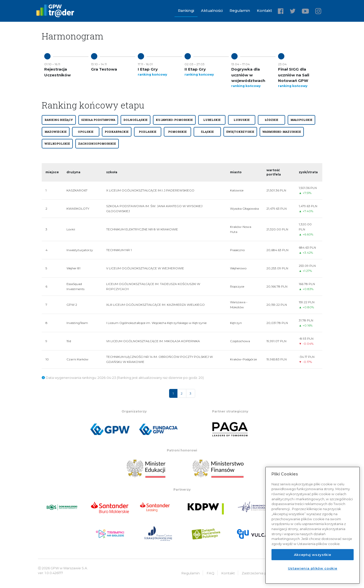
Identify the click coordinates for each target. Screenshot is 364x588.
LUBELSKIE (212, 120)
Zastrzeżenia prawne (259, 573)
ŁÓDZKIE (272, 120)
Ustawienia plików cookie (313, 568)
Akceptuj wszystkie (313, 555)
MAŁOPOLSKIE (301, 120)
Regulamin (240, 11)
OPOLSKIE (86, 132)
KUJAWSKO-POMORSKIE (174, 120)
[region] (313, 525)
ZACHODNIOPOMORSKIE (97, 144)
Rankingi (186, 11)
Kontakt (264, 11)
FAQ (210, 573)
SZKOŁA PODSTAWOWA (98, 120)
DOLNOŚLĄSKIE (135, 120)
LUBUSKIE (242, 120)
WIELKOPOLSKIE (57, 144)
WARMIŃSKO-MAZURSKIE (282, 132)
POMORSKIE (177, 132)
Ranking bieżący (59, 120)
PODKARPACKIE (117, 132)
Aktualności (212, 11)
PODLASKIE (148, 132)
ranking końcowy (152, 74)
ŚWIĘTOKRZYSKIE (240, 132)
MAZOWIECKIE (56, 132)
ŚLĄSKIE (207, 132)
